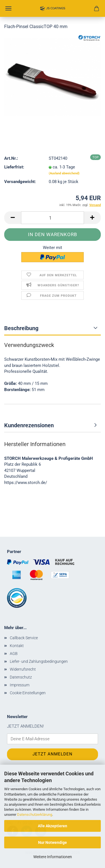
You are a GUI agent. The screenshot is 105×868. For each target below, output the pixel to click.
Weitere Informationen (53, 857)
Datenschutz (21, 677)
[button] (13, 218)
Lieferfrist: (14, 167)
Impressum (20, 685)
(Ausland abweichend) (64, 173)
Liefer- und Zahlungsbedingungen (39, 661)
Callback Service (24, 638)
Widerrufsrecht (23, 669)
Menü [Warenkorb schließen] (8, 8)
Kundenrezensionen (29, 425)
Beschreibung (21, 328)
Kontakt (17, 646)
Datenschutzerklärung (35, 815)
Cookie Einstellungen (28, 693)
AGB (14, 654)
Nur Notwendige (53, 842)
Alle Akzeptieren (53, 826)
